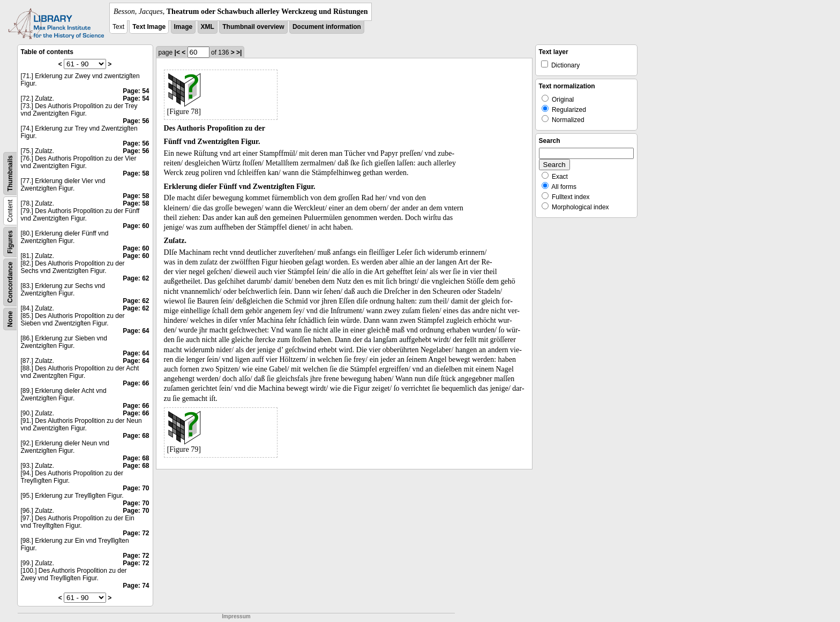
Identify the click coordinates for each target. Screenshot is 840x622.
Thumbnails (10, 173)
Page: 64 (136, 331)
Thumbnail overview (253, 27)
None (10, 319)
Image (183, 27)
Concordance (10, 282)
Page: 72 (136, 533)
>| (239, 52)
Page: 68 (136, 436)
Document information (327, 27)
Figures (10, 242)
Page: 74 (136, 586)
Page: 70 (136, 488)
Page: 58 (136, 173)
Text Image (149, 27)
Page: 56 (136, 121)
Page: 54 (136, 91)
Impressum (236, 616)
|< (177, 52)
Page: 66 (136, 383)
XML (208, 27)
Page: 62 (136, 278)
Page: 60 (136, 226)
